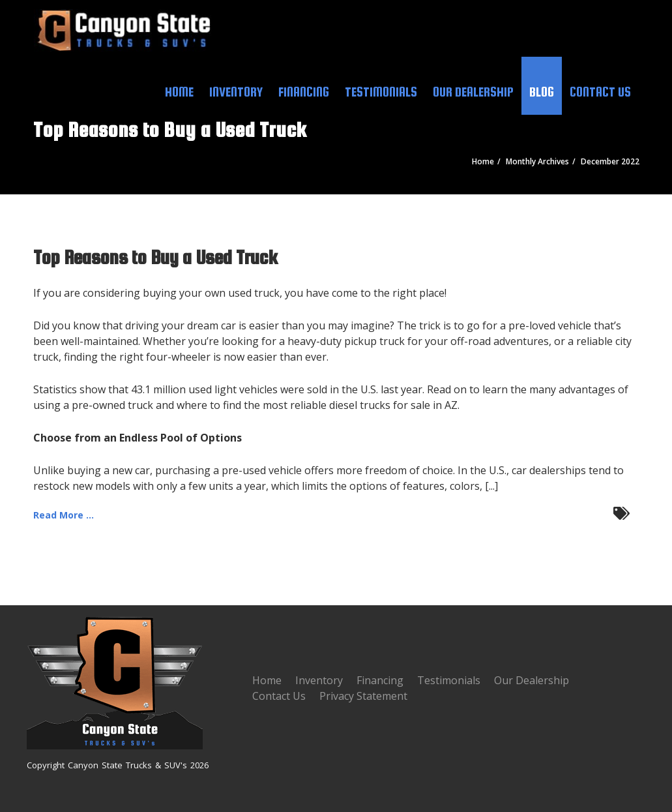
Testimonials (381, 92)
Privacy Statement (363, 696)
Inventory (236, 92)
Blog (542, 92)
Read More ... (64, 515)
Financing (304, 92)
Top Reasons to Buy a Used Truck (155, 257)
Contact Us (600, 92)
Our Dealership (473, 92)
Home (179, 92)
